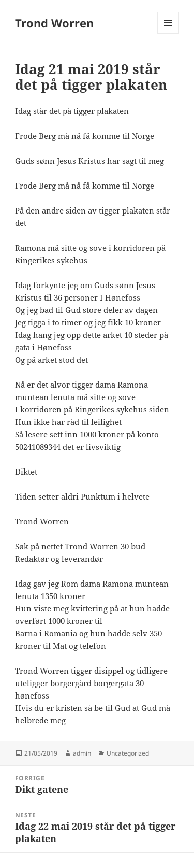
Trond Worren (54, 23)
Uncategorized (128, 753)
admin (82, 753)
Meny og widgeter (168, 33)
